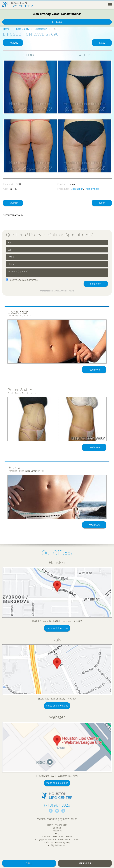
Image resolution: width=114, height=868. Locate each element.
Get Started (57, 22)
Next (102, 43)
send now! (96, 284)
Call (29, 863)
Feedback (57, 831)
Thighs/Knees (92, 189)
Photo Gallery (22, 29)
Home (6, 29)
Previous (13, 43)
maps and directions (57, 628)
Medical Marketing (48, 819)
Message (85, 863)
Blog (57, 833)
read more (94, 370)
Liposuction (41, 29)
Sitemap (57, 828)
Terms (71, 291)
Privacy (64, 291)
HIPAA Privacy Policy (57, 825)
